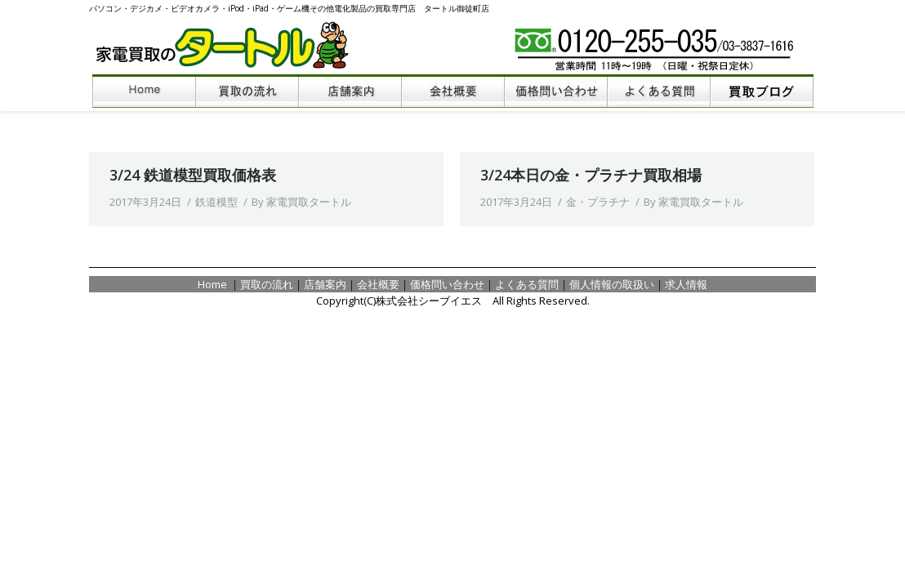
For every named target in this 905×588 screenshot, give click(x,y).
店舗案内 (325, 284)
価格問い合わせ (447, 284)
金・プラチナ (598, 202)
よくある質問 (527, 284)
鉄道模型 (216, 202)
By (301, 202)
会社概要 (378, 284)
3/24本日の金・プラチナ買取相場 (591, 175)
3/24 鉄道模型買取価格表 (193, 175)
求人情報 (686, 284)
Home (214, 284)
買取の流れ (267, 284)
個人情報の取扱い (612, 284)
